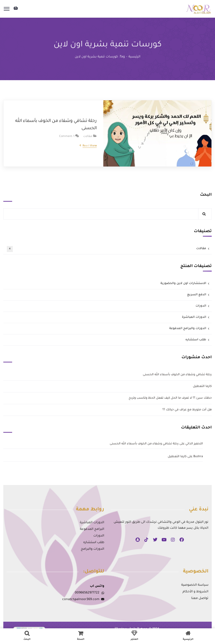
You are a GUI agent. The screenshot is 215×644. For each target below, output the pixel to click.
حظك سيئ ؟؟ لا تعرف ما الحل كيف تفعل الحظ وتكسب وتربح (170, 398)
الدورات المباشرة (194, 317)
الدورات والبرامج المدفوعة (188, 329)
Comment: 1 (67, 136)
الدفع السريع (197, 295)
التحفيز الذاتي (194, 444)
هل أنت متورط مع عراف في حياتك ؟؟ (187, 410)
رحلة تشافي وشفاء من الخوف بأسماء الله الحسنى (56, 125)
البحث (206, 195)
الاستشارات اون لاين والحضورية (183, 283)
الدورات (201, 306)
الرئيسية (134, 57)
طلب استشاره (196, 340)
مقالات (88, 136)
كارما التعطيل (202, 386)
